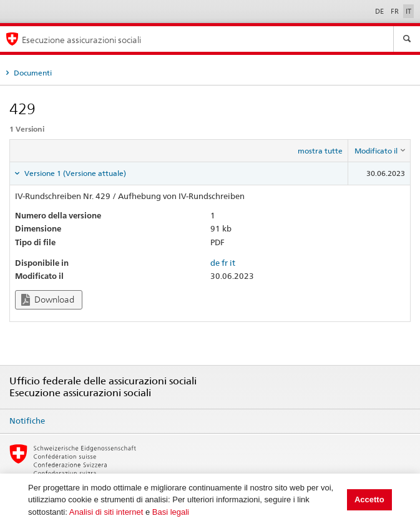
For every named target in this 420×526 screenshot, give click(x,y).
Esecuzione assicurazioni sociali (81, 40)
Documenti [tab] (32, 73)
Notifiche (27, 421)
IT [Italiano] (408, 11)
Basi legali (171, 512)
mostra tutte (320, 151)
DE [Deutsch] (380, 11)
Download (48, 300)
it (232, 263)
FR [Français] (396, 11)
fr (225, 263)
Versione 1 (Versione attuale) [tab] (74, 173)
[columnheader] (379, 151)
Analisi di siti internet (106, 512)
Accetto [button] (369, 499)
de (215, 263)
